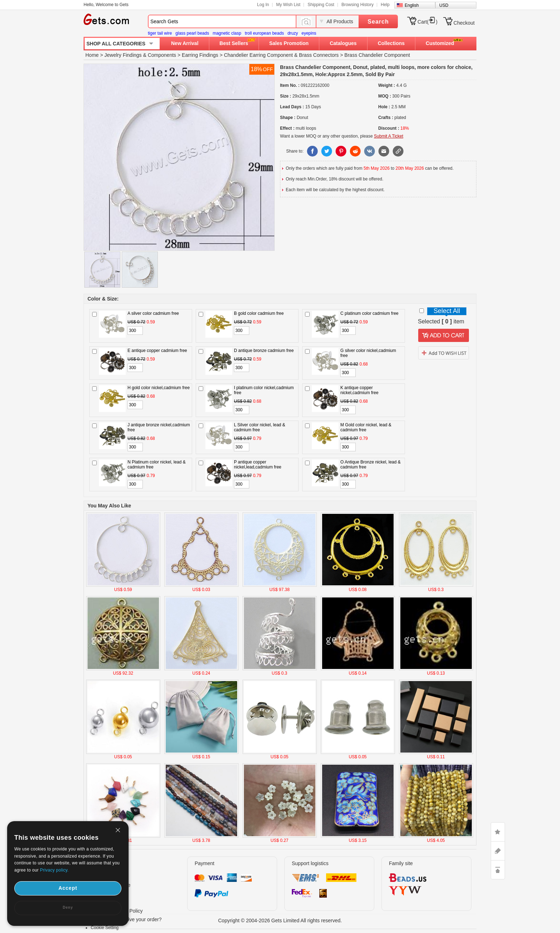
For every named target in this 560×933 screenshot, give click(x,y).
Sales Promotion (289, 43)
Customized (440, 43)
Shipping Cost (321, 5)
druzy (293, 33)
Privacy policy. (54, 870)
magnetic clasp (227, 33)
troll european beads (264, 33)
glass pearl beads (192, 33)
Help (385, 5)
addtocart (444, 336)
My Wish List (288, 5)
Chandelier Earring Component (258, 55)
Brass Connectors (319, 55)
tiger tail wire (160, 33)
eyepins (309, 33)
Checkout (464, 23)
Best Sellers (234, 43)
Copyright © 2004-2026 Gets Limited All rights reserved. (280, 920)
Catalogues (343, 43)
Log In (263, 5)
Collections (391, 43)
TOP (498, 870)
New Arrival (185, 43)
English (412, 5)
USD (444, 5)
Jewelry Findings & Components (140, 55)
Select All (447, 311)
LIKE (498, 832)
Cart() (427, 22)
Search (378, 22)
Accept (68, 888)
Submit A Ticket (389, 136)
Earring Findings (200, 55)
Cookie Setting (105, 928)
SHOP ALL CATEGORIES (116, 44)
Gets (106, 19)
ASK (498, 851)
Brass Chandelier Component (377, 55)
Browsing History (357, 5)
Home (92, 55)
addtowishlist (444, 353)
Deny (68, 907)
